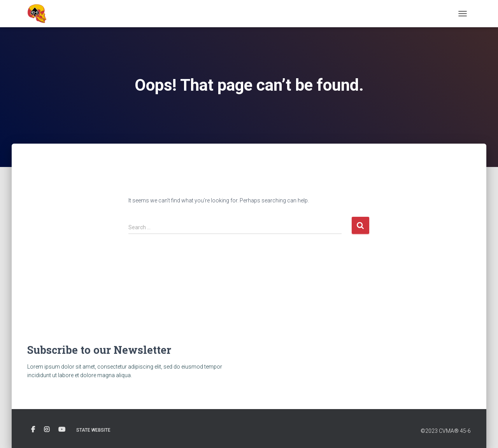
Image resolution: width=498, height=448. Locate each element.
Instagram (47, 430)
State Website (93, 430)
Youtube (62, 430)
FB (33, 430)
